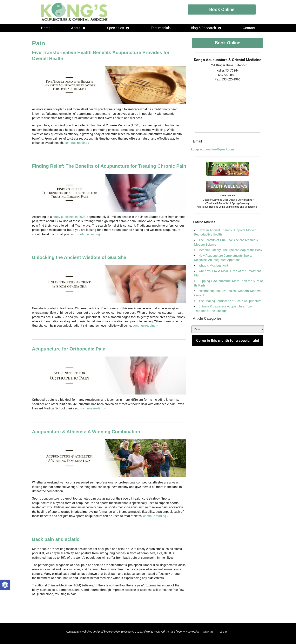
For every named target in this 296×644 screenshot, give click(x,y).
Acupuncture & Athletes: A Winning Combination (86, 432)
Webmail (208, 632)
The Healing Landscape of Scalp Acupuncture (230, 301)
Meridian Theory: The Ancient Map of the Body (230, 250)
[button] (5, 585)
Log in (223, 632)
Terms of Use (174, 632)
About (76, 28)
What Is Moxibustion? (213, 265)
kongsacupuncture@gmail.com (212, 149)
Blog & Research (203, 28)
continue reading (77, 143)
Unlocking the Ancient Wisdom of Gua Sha (79, 257)
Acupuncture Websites (79, 632)
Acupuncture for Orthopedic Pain (69, 349)
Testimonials (161, 28)
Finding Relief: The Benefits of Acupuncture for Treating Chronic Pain (109, 166)
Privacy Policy (191, 632)
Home (46, 28)
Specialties (115, 28)
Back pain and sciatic (56, 539)
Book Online (222, 9)
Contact (249, 28)
